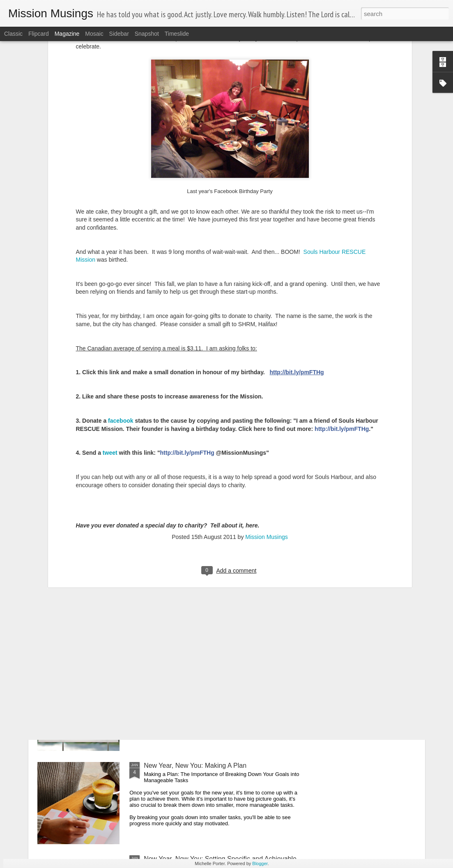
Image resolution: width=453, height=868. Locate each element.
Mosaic (94, 34)
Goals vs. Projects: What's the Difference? (205, 579)
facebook (121, 325)
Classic (13, 34)
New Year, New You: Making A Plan (195, 766)
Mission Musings (266, 441)
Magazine (67, 34)
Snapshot (147, 34)
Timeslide (177, 34)
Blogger (260, 863)
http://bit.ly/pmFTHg (297, 276)
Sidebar (119, 34)
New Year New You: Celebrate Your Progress (209, 672)
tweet (111, 357)
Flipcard (39, 34)
